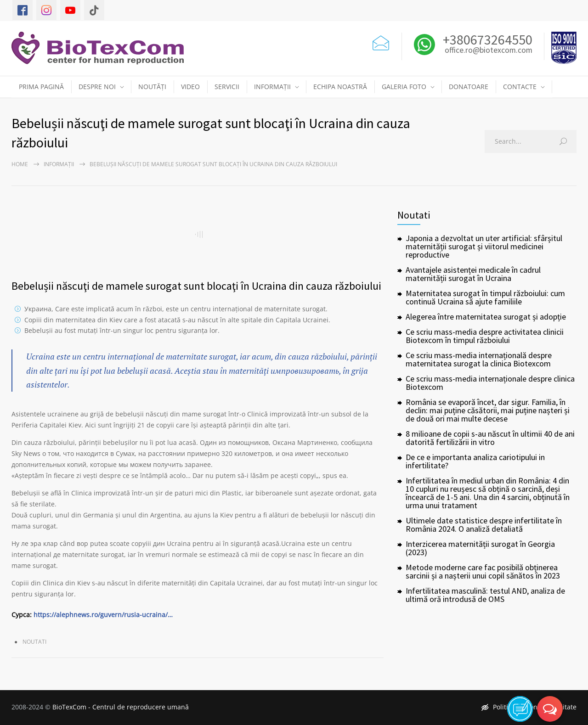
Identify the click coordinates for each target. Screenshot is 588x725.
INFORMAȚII (272, 87)
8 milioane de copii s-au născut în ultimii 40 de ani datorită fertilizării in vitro (490, 438)
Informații (59, 164)
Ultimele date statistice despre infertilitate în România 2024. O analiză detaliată (484, 525)
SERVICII (227, 87)
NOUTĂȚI (152, 87)
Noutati (34, 642)
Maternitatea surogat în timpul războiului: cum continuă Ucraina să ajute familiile (485, 297)
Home (20, 164)
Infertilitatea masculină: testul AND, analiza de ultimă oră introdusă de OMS (485, 595)
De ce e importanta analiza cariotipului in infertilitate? (475, 461)
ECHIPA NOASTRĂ (340, 87)
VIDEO (190, 87)
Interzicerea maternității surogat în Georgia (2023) (480, 548)
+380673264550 (486, 39)
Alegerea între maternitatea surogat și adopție (486, 317)
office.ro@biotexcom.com (489, 51)
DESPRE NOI (97, 87)
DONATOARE (469, 87)
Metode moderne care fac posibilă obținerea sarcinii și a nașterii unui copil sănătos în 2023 (483, 571)
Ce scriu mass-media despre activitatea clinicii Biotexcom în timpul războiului (485, 336)
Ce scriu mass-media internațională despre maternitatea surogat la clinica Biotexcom (479, 359)
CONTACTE (520, 87)
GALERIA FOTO (404, 87)
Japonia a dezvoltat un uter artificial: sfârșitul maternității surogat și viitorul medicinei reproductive (484, 246)
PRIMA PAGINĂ (41, 87)
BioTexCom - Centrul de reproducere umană (121, 707)
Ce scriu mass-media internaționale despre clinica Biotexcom (490, 383)
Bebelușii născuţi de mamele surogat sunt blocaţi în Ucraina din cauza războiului (196, 286)
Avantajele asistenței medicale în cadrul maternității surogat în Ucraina (473, 274)
